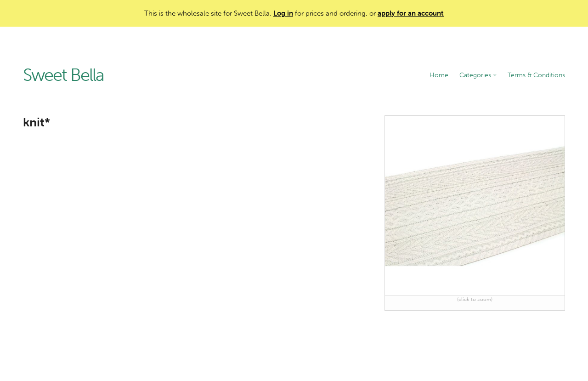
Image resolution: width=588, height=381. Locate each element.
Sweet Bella (63, 75)
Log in (283, 13)
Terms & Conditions (536, 75)
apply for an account (411, 13)
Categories (478, 75)
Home (439, 75)
